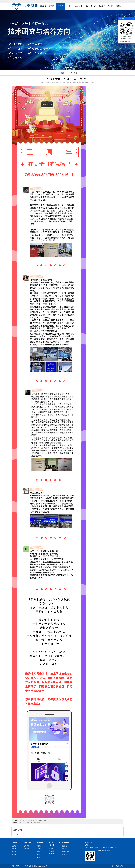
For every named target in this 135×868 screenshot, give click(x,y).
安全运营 (39, 854)
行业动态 (74, 73)
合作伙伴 (64, 857)
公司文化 (14, 852)
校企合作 (93, 6)
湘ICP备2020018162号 (41, 866)
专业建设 (64, 846)
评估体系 (52, 851)
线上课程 (102, 6)
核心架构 (14, 854)
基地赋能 (64, 854)
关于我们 (52, 6)
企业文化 (14, 846)
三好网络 (121, 866)
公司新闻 (61, 73)
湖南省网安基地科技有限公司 (54, 83)
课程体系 (52, 848)
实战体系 (52, 854)
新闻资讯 (60, 6)
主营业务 (69, 6)
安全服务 (39, 846)
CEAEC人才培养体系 (81, 6)
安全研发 (39, 852)
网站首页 (43, 6)
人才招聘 (111, 6)
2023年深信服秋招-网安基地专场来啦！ (30, 823)
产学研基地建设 (66, 852)
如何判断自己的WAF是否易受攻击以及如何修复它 (33, 820)
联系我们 (119, 6)
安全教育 (39, 849)
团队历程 (14, 849)
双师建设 (64, 849)
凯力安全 (16, 834)
